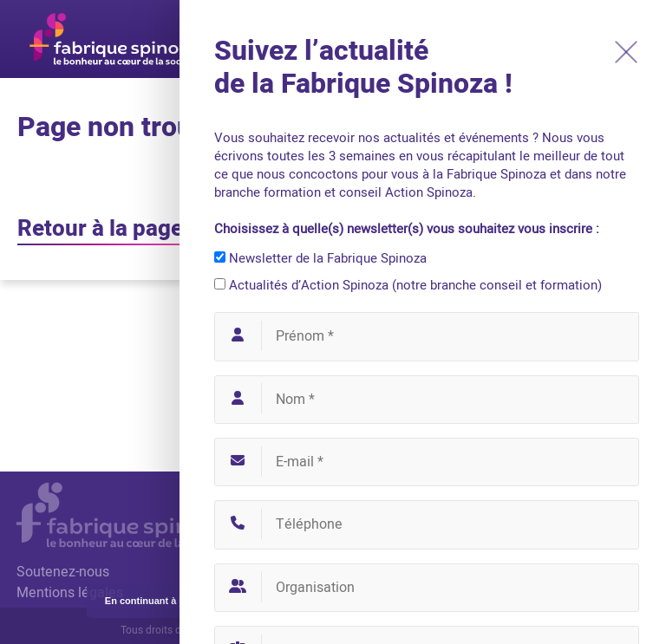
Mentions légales (70, 593)
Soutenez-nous (63, 572)
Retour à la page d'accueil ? (156, 229)
